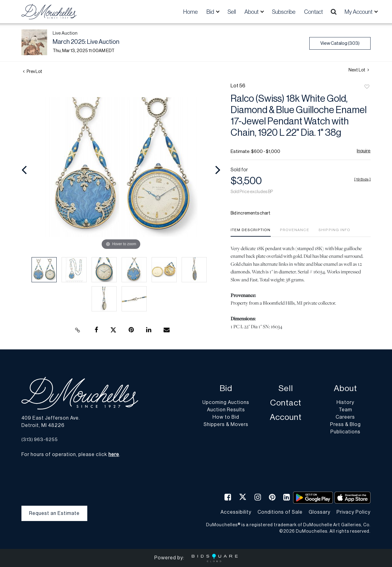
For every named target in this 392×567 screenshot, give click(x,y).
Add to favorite (367, 87)
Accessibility (236, 512)
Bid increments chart (251, 213)
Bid (226, 388)
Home (190, 12)
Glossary (320, 512)
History (345, 402)
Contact (313, 12)
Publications (345, 432)
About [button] (252, 12)
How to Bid (226, 417)
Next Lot (359, 70)
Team (345, 410)
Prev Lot (33, 72)
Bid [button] (211, 12)
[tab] (251, 232)
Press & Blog (345, 424)
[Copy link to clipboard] (78, 330)
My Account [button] (359, 12)
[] (362, 179)
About (345, 388)
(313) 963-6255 (40, 440)
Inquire (364, 151)
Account (286, 417)
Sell (232, 12)
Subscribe (284, 12)
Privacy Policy (354, 512)
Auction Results (226, 410)
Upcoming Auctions (226, 402)
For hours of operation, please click (70, 455)
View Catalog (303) (340, 43)
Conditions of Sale (280, 512)
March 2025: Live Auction (86, 42)
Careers (345, 417)
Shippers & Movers (226, 424)
